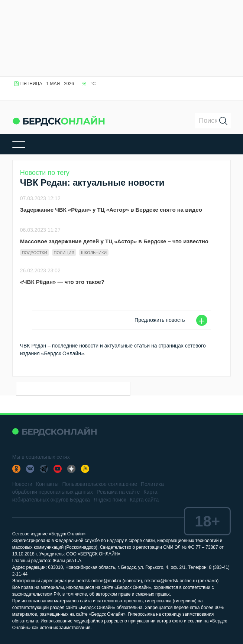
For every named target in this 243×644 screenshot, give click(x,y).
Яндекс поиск (110, 500)
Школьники (94, 253)
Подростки (35, 253)
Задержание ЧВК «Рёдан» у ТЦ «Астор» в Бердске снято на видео (111, 210)
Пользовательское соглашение (100, 484)
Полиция (64, 253)
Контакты (47, 484)
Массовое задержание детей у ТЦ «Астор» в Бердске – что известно (114, 241)
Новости (22, 484)
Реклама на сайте (118, 492)
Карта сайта (144, 500)
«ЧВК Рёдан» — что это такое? (62, 282)
